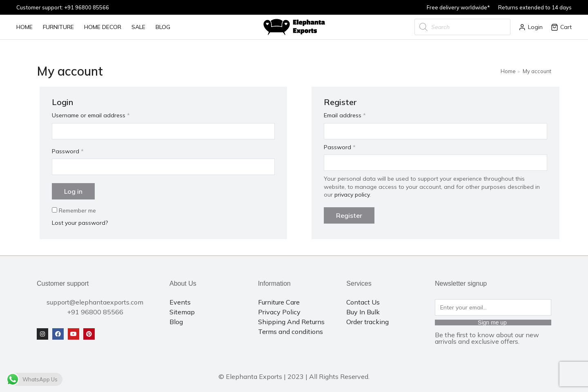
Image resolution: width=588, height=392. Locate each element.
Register (349, 215)
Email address (345, 115)
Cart (561, 27)
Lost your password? (80, 223)
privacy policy (352, 195)
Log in (73, 191)
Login (531, 27)
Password (68, 151)
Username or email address (91, 115)
